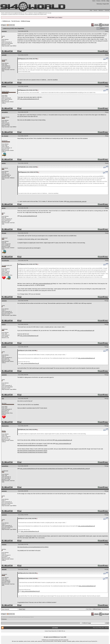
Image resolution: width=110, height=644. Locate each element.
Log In (56, 17)
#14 (107, 399)
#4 (108, 112)
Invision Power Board (50, 631)
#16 (107, 466)
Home (94, 1)
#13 (107, 375)
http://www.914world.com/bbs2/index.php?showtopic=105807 (32, 452)
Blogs (108, 1)
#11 (107, 324)
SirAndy (4, 86)
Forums (98, 1)
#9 (108, 261)
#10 (107, 301)
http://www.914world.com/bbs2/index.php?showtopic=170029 (32, 445)
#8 (108, 233)
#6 (108, 163)
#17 (107, 491)
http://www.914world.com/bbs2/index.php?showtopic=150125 (32, 451)
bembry (4, 163)
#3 (108, 86)
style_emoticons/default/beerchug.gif (29, 336)
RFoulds (4, 233)
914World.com (6, 21)
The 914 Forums (16, 21)
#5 (108, 136)
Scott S (4, 325)
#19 (107, 544)
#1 (108, 31)
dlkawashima (5, 426)
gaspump (4, 31)
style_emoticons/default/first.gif (63, 444)
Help (91, 10)
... (55, 635)
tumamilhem (5, 466)
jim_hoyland (5, 136)
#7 (108, 208)
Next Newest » (105, 609)
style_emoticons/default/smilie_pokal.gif (76, 201)
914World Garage (26, 21)
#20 (107, 569)
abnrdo (4, 208)
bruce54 (4, 347)
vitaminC (4, 545)
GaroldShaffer (5, 261)
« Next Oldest (89, 609)
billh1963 (4, 55)
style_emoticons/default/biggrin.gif (44, 284)
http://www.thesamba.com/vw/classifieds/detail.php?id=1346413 (33, 547)
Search (95, 10)
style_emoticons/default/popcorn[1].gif (29, 99)
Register (60, 17)
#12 (107, 347)
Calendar (107, 10)
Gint (3, 399)
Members (101, 10)
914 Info (103, 1)
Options (102, 28)
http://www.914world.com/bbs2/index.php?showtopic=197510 (52, 469)
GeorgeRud (5, 112)
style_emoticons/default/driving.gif (28, 216)
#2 (108, 55)
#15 (107, 426)
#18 (107, 515)
